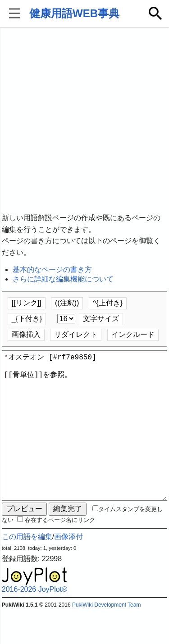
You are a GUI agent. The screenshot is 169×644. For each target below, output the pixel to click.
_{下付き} (27, 319)
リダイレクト (76, 334)
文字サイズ (101, 319)
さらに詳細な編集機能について (63, 279)
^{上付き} (108, 303)
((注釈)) (67, 303)
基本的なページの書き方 (52, 270)
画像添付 (69, 569)
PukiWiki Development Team (107, 637)
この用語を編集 (27, 569)
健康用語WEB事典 (74, 13)
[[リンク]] (27, 303)
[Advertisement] (84, 120)
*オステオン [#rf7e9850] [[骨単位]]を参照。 (85, 442)
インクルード (133, 334)
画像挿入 (26, 334)
